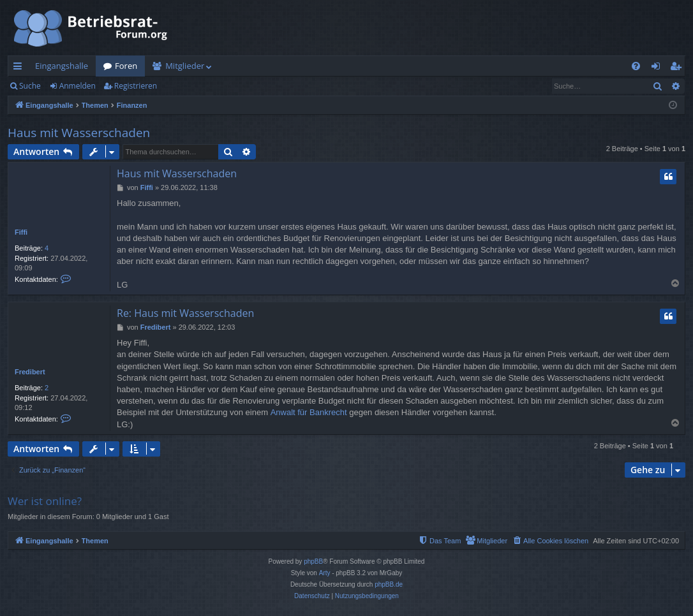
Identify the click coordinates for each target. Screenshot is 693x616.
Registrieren (136, 86)
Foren (126, 66)
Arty (325, 573)
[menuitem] (636, 66)
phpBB (313, 561)
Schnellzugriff (20, 68)
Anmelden (78, 86)
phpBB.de (389, 584)
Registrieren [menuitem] (678, 68)
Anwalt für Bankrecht (309, 412)
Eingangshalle (62, 66)
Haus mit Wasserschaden (79, 133)
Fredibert (30, 372)
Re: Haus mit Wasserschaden (185, 313)
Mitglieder (185, 66)
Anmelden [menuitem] (659, 68)
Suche (30, 86)
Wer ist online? (45, 501)
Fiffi (21, 232)
